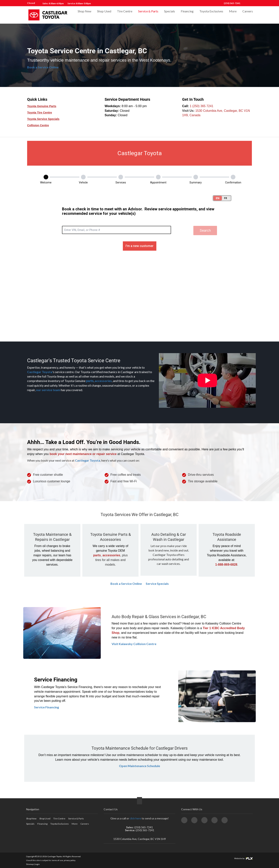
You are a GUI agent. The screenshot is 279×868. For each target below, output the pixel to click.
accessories (103, 381)
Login (37, 864)
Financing (187, 15)
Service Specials (157, 584)
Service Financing (46, 707)
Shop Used (104, 15)
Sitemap (30, 864)
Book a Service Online (43, 67)
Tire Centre (125, 15)
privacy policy (69, 860)
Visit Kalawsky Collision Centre (134, 644)
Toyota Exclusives (211, 15)
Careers (248, 15)
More (233, 15)
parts (90, 381)
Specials (170, 15)
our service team (48, 390)
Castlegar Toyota (40, 372)
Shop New (84, 15)
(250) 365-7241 (232, 3)
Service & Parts (148, 15)
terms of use (57, 860)
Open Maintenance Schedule (139, 766)
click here (135, 818)
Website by (244, 858)
